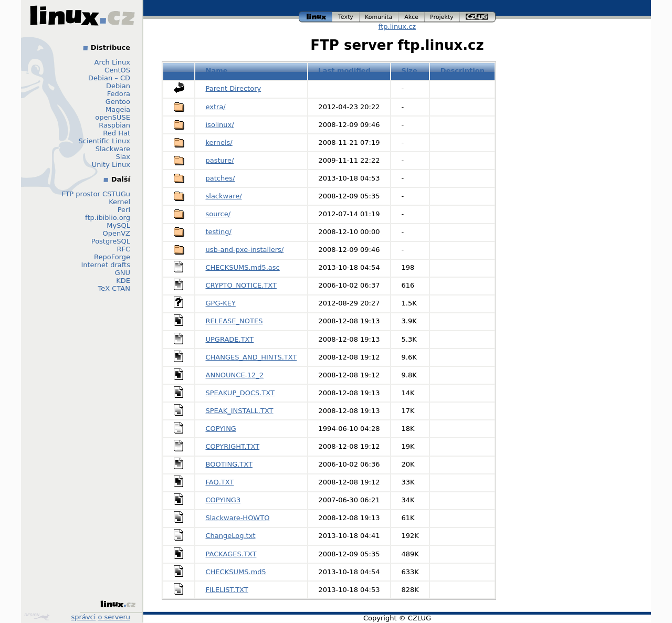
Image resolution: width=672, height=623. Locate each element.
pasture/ (220, 160)
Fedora (119, 94)
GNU (123, 273)
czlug (478, 17)
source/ (218, 214)
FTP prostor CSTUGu (96, 194)
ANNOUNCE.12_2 (235, 375)
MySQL (118, 225)
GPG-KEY (221, 303)
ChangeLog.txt (231, 536)
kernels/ (219, 142)
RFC (123, 249)
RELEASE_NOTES (234, 321)
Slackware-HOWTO (238, 518)
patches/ (220, 178)
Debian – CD (109, 78)
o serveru (114, 617)
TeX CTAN (114, 288)
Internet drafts (106, 265)
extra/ (216, 107)
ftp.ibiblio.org (108, 218)
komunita (379, 17)
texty (346, 17)
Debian (118, 86)
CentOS (117, 70)
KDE (123, 281)
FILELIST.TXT (227, 590)
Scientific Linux (104, 141)
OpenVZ (116, 233)
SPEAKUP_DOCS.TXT (240, 393)
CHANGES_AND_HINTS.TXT (251, 357)
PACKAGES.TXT (231, 554)
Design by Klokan (37, 617)
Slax (123, 157)
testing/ (219, 232)
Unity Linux (111, 165)
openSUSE (113, 117)
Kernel (119, 202)
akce (412, 17)
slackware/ (224, 196)
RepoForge (112, 257)
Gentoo (118, 102)
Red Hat (117, 133)
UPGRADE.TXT (230, 339)
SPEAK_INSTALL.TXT (240, 411)
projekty (442, 17)
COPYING (221, 429)
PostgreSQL (111, 241)
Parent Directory (234, 88)
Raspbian (114, 125)
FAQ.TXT (220, 482)
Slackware (113, 149)
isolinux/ (220, 125)
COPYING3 (223, 500)
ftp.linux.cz (397, 27)
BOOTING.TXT (229, 464)
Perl (124, 210)
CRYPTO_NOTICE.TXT (241, 285)
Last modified (344, 71)
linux (316, 17)
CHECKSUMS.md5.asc (243, 267)
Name (217, 71)
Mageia (118, 109)
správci (84, 617)
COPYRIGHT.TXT (233, 446)
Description (463, 71)
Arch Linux (113, 62)
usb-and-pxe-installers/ (245, 250)
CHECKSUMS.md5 (236, 572)
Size (409, 71)
